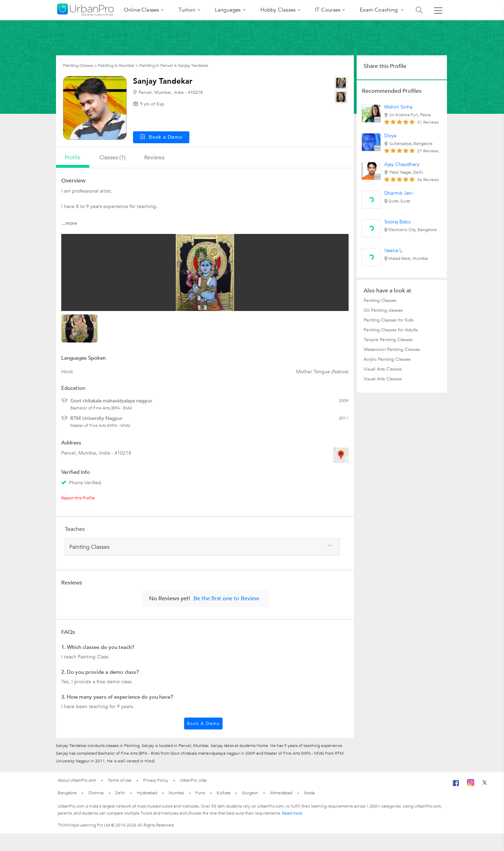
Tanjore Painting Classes (388, 340)
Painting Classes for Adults (391, 330)
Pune (200, 793)
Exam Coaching (379, 10)
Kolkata (223, 793)
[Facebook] (456, 786)
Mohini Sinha (398, 107)
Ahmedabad (281, 793)
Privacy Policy (156, 780)
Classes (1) (112, 158)
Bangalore (67, 793)
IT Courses (328, 10)
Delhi (120, 793)
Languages (228, 10)
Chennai (96, 793)
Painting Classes (380, 300)
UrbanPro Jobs (193, 780)
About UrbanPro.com (77, 780)
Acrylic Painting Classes (387, 359)
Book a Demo (203, 724)
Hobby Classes (278, 10)
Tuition (187, 10)
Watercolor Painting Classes (392, 350)
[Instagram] (471, 785)
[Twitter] (485, 785)
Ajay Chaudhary (402, 164)
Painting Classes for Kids (389, 320)
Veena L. (394, 251)
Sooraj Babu (398, 222)
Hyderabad (147, 793)
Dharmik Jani (398, 193)
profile (73, 158)
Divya (390, 136)
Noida (309, 793)
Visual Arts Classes (383, 369)
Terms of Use (120, 780)
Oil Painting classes (383, 310)
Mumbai (176, 793)
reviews (154, 158)
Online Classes (142, 10)
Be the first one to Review (226, 599)
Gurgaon (250, 793)
